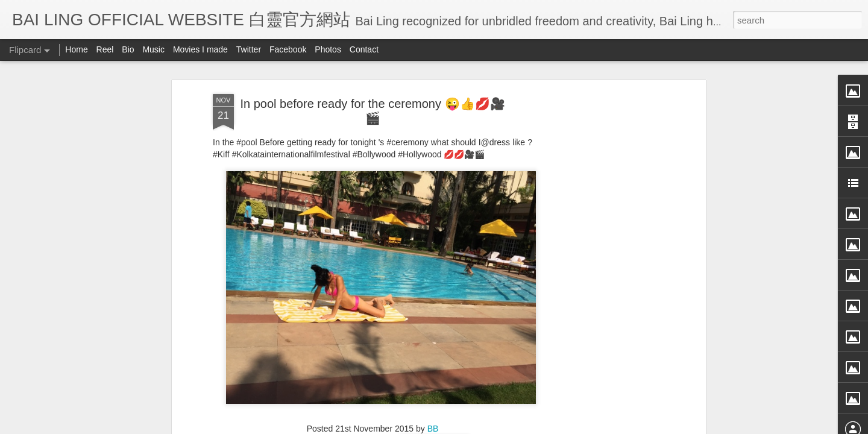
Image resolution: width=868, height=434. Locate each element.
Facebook (288, 49)
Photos (328, 49)
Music (153, 49)
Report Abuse (544, 426)
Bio (128, 49)
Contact (364, 49)
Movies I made (200, 49)
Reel (105, 49)
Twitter (249, 49)
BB (433, 284)
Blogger (508, 426)
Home (76, 49)
